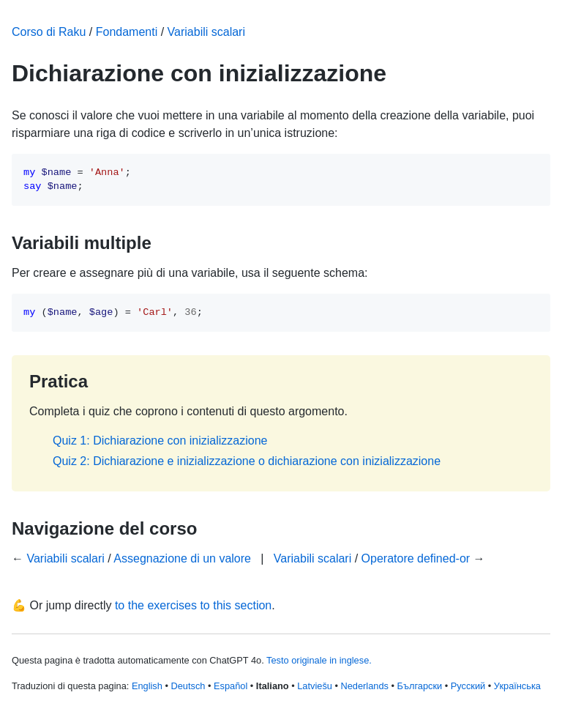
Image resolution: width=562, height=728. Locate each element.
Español (231, 686)
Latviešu (315, 686)
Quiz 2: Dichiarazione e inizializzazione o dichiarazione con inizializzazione (247, 461)
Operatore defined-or (416, 558)
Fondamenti (127, 32)
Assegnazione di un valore (182, 558)
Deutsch (188, 686)
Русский (468, 686)
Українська (517, 686)
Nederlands (365, 686)
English (147, 686)
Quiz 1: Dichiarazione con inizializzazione (160, 441)
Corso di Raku (49, 32)
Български (420, 686)
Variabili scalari (206, 32)
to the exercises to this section (193, 605)
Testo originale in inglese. (319, 660)
